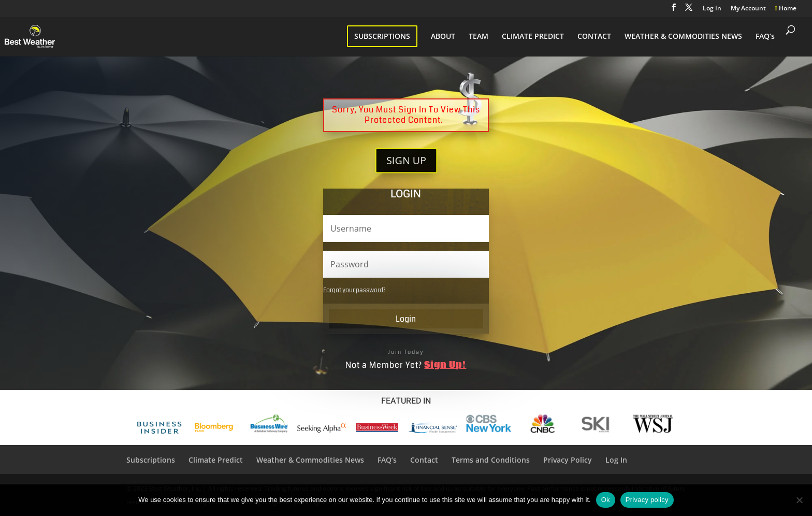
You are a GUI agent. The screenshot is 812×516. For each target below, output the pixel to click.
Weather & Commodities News (310, 460)
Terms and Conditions (491, 460)
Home (786, 9)
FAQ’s (765, 37)
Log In (712, 9)
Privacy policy (647, 500)
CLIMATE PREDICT (533, 37)
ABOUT (443, 37)
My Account (748, 9)
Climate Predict (216, 460)
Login (406, 319)
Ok (606, 500)
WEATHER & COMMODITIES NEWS (683, 37)
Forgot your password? (354, 290)
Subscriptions (151, 460)
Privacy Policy (568, 460)
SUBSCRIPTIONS (382, 36)
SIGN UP (406, 160)
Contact (424, 460)
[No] (799, 500)
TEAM (479, 37)
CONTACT (594, 37)
